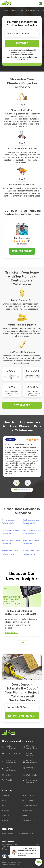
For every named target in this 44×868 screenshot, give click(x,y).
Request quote (22, 251)
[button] (15, 490)
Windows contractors (30, 747)
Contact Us (7, 821)
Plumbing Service (17, 11)
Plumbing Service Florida (34, 11)
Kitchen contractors (30, 762)
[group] (22, 611)
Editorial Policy (29, 821)
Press (24, 816)
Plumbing (8, 780)
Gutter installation (29, 754)
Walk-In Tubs (30, 775)
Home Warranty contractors (31, 781)
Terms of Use (28, 795)
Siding (7, 775)
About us (6, 816)
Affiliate (6, 795)
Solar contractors (12, 753)
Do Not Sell (27, 810)
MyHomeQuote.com (14, 862)
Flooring (28, 768)
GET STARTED (22, 405)
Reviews (6, 810)
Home (7, 11)
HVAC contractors (9, 769)
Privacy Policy (28, 800)
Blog (4, 800)
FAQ (4, 805)
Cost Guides (8, 834)
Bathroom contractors (9, 762)
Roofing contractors (9, 747)
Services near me (27, 834)
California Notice (30, 805)
